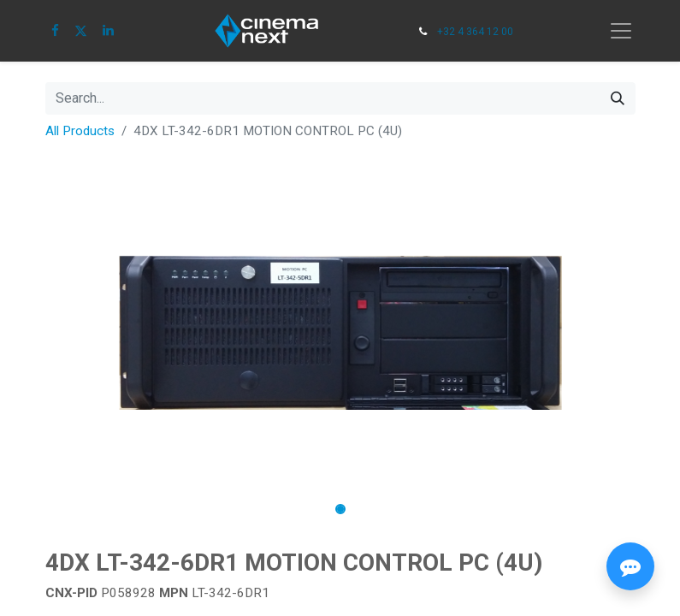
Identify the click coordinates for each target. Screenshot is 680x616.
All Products (80, 131)
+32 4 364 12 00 (475, 32)
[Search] (618, 98)
